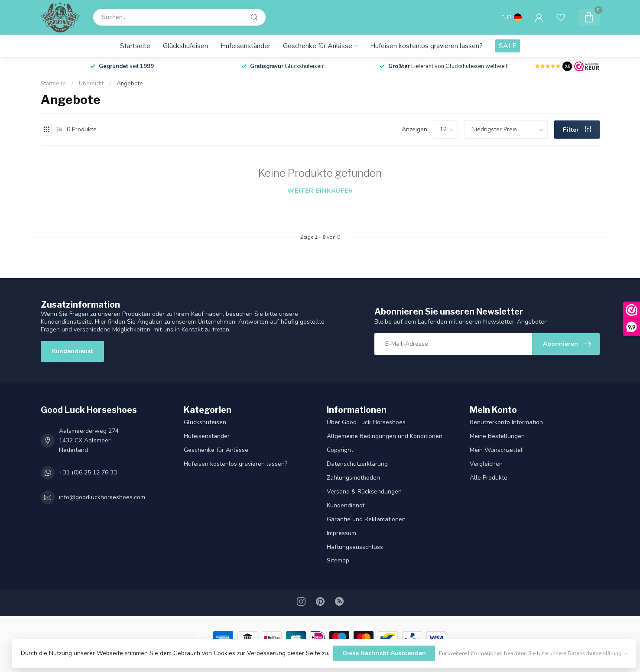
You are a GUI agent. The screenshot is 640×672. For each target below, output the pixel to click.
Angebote (130, 84)
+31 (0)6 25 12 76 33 (88, 472)
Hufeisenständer (245, 46)
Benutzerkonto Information (506, 422)
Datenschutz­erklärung (357, 464)
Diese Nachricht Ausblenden (384, 653)
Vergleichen (486, 464)
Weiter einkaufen (320, 191)
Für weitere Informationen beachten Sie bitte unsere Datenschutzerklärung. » (533, 653)
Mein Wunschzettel (496, 450)
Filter (577, 130)
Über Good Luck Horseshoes (366, 422)
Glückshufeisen (185, 46)
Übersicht (91, 84)
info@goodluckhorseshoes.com (102, 497)
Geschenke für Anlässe (318, 46)
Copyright (340, 450)
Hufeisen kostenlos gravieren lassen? (426, 46)
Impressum (341, 533)
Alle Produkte (489, 478)
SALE (508, 46)
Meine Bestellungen (497, 436)
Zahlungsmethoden (353, 478)
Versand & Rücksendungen (364, 492)
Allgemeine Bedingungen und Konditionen (385, 436)
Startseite (135, 46)
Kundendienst (72, 351)
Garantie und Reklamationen (366, 519)
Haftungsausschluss (355, 547)
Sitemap (338, 560)
